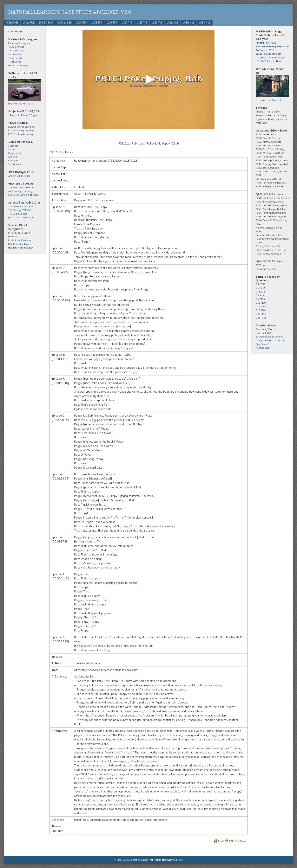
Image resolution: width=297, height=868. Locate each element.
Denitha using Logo (18, 244)
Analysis (13, 157)
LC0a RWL (29, 22)
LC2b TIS (142, 22)
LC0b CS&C (46, 22)
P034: (259, 164)
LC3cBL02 (261, 61)
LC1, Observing (16, 127)
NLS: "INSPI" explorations (22, 217)
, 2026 (272, 46)
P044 (259, 213)
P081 (85, 820)
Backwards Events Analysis (270, 337)
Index (61, 820)
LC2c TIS (157, 22)
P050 (259, 242)
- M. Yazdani (15, 54)
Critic (28, 176)
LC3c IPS (112, 22)
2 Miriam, (23, 115)
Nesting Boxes (263, 348)
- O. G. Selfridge (16, 47)
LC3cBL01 (261, 57)
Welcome (12, 22)
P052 (259, 254)
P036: (259, 171)
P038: (259, 183)
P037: (259, 175)
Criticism (13, 160)
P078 (262, 292)
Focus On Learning (18, 65)
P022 (259, 142)
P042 (259, 205)
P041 (259, 202)
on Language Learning (20, 191)
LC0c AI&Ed (65, 22)
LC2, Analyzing (16, 130)
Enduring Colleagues (19, 43)
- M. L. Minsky (16, 50)
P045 (259, 216)
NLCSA (178, 860)
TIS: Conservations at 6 (21, 206)
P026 (259, 149)
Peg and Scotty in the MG (21, 104)
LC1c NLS (205, 22)
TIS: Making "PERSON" (20, 210)
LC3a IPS (82, 22)
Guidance (13, 146)
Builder (21, 176)
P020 (259, 138)
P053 (259, 265)
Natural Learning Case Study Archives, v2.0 (70, 12)
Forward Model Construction (270, 340)
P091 (262, 295)
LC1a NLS (172, 22)
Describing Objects (266, 329)
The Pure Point (274, 112)
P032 (259, 160)
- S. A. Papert (15, 58)
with (269, 115)
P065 (263, 288)
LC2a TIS (127, 22)
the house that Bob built (269, 100)
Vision (11, 149)
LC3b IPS (97, 22)
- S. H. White (15, 62)
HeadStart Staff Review (20, 248)
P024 (259, 145)
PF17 (263, 314)
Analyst (12, 176)
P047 (259, 224)
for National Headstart (20, 240)
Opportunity (15, 153)
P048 (259, 231)
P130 (263, 303)
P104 (262, 299)
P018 (259, 134)
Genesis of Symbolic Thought (23, 195)
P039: (259, 186)
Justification (15, 164)
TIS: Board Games (18, 214)
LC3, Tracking (15, 134)
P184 (263, 310)
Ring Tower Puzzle (265, 344)
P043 (259, 209)
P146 (263, 306)
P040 (259, 198)
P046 (259, 220)
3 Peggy (33, 115)
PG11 (263, 318)
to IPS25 (266, 43)
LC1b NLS (189, 22)
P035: (259, 168)
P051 (259, 250)
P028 (259, 153)
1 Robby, (13, 115)
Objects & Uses (264, 333)
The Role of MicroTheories (22, 187)
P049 (259, 239)
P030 (259, 157)
